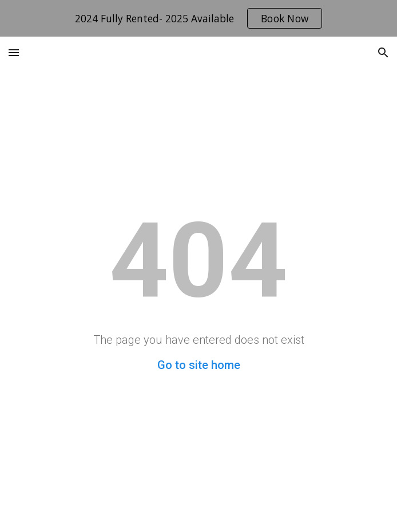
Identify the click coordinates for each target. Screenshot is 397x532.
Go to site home (199, 365)
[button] (14, 52)
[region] (199, 18)
